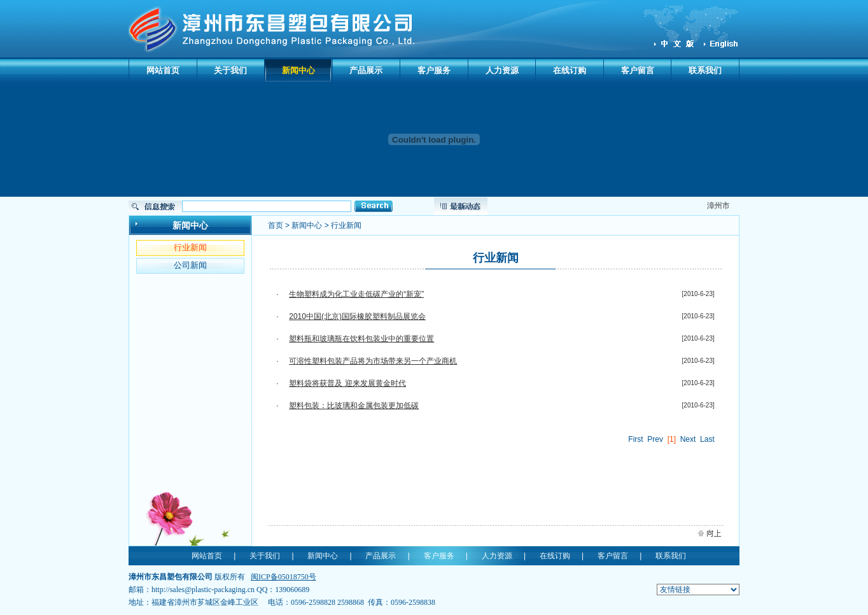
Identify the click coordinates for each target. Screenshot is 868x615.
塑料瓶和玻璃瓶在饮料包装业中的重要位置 (361, 339)
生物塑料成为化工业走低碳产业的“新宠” (356, 294)
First (635, 439)
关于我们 (230, 70)
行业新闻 (190, 247)
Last (707, 439)
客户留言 (638, 70)
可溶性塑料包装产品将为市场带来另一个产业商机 (373, 361)
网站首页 (163, 70)
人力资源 (502, 70)
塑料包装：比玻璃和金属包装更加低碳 (354, 406)
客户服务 (434, 70)
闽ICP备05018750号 (283, 577)
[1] (672, 439)
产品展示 (366, 70)
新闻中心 (298, 70)
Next (688, 439)
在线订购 (570, 70)
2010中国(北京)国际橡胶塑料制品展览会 (357, 316)
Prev (655, 439)
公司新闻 (190, 265)
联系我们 (705, 70)
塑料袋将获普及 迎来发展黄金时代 (347, 383)
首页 (276, 225)
